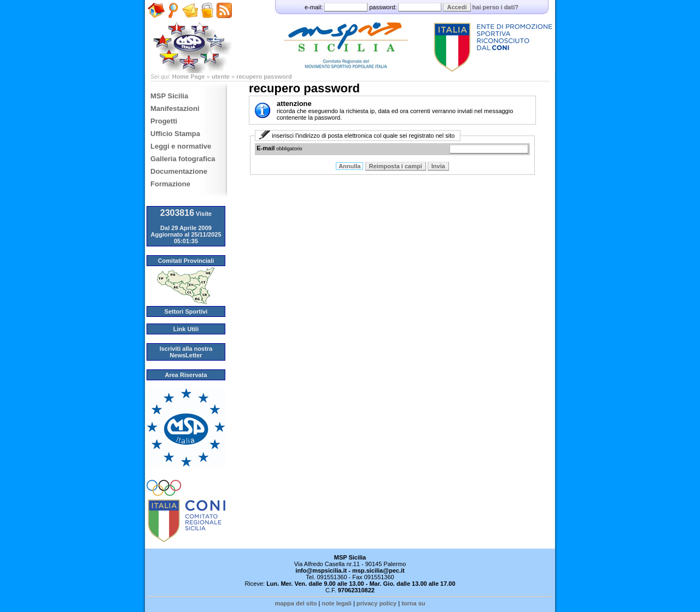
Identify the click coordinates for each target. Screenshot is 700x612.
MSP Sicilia (169, 96)
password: (406, 7)
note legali (336, 603)
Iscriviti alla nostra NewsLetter (186, 352)
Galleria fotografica (183, 159)
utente (221, 76)
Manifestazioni (175, 108)
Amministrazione (207, 22)
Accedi (457, 7)
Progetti (164, 121)
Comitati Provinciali (186, 261)
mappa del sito (296, 603)
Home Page (156, 26)
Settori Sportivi (186, 311)
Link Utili (186, 329)
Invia (438, 166)
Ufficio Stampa (175, 134)
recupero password (264, 76)
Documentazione (179, 171)
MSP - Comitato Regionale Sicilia (350, 37)
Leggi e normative (181, 146)
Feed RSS (223, 26)
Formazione (170, 184)
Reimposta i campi (396, 166)
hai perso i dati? (495, 7)
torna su (413, 603)
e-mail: (337, 7)
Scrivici (190, 22)
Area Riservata (186, 375)
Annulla (349, 166)
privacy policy (377, 603)
